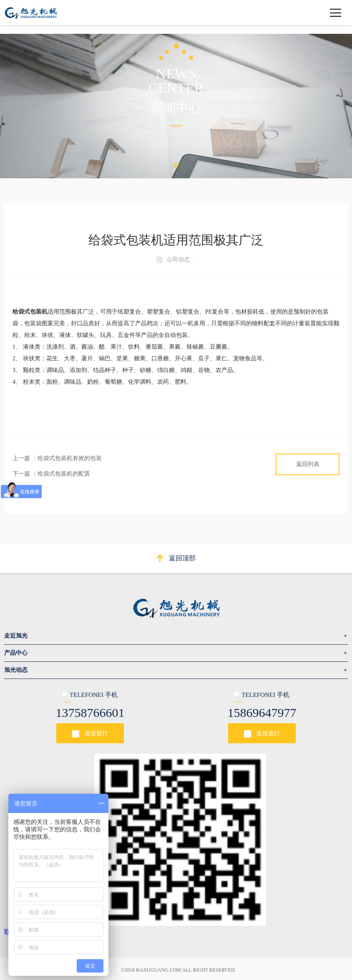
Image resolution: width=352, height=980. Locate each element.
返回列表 (308, 464)
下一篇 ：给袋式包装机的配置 (51, 474)
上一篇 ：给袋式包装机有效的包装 (57, 458)
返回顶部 (182, 558)
